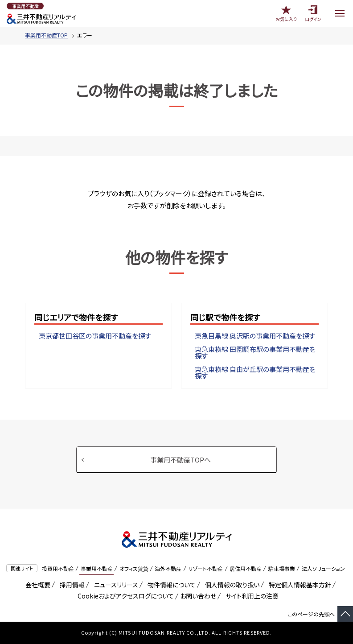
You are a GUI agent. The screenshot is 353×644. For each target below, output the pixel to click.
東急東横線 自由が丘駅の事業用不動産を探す (255, 372)
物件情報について (170, 585)
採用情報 (71, 585)
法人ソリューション (323, 568)
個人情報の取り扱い (231, 585)
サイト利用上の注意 (250, 596)
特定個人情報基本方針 (298, 585)
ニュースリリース (115, 585)
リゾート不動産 (205, 568)
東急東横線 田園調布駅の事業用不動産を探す (255, 352)
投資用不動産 (58, 568)
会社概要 (36, 585)
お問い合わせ (198, 596)
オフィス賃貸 (134, 568)
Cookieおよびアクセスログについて (124, 596)
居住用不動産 (246, 568)
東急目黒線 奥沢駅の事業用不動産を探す (255, 336)
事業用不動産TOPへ (181, 460)
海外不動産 (168, 568)
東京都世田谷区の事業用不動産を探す (95, 336)
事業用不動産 (97, 568)
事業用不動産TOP (46, 35)
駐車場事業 (282, 568)
